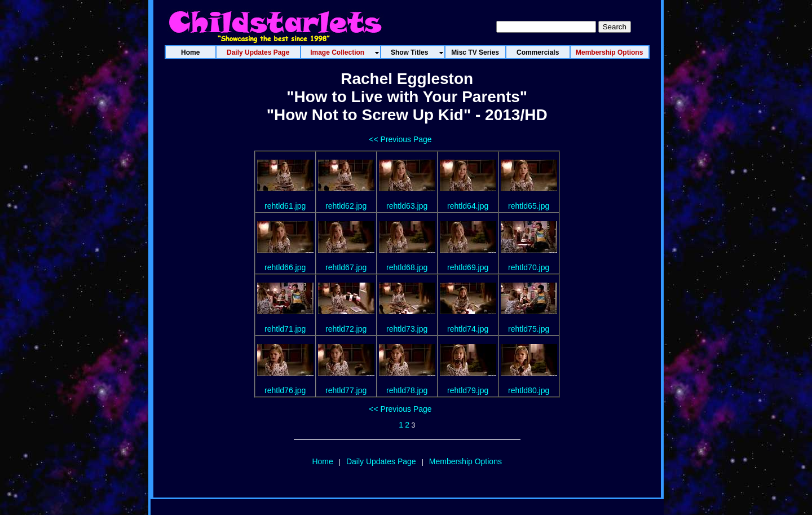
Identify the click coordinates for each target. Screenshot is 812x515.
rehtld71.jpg (285, 329)
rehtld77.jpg (346, 390)
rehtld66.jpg (285, 267)
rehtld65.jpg (529, 206)
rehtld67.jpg (346, 267)
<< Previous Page (400, 139)
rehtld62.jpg (346, 206)
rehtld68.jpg (407, 267)
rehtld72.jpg (346, 329)
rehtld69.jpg (468, 267)
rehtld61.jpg (285, 206)
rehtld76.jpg (285, 390)
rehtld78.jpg (407, 390)
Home (322, 461)
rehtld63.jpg (407, 206)
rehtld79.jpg (468, 390)
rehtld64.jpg (468, 206)
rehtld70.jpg (529, 267)
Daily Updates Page (381, 461)
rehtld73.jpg (407, 329)
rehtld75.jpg (529, 329)
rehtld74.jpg (468, 329)
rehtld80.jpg (529, 390)
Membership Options (465, 461)
